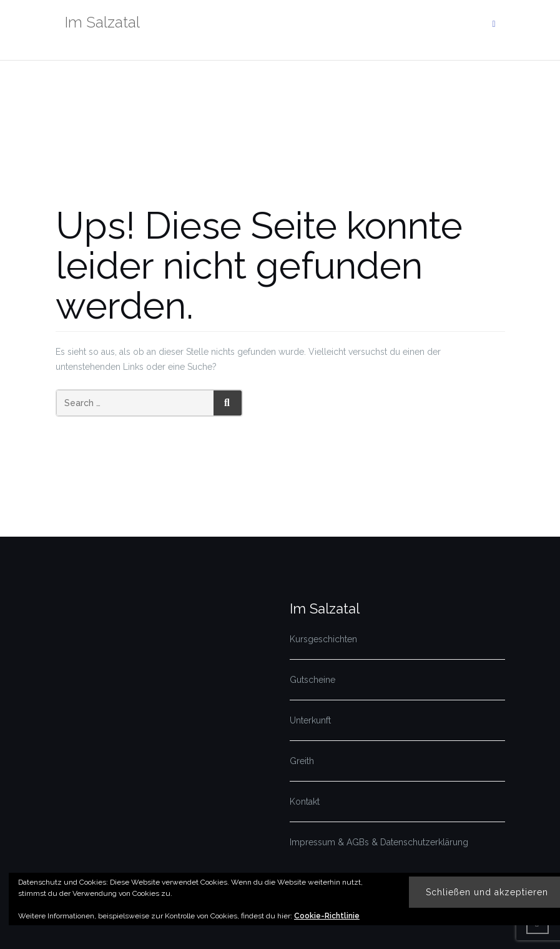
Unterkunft (310, 720)
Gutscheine (312, 680)
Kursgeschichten (323, 639)
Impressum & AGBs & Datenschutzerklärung (379, 842)
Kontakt (305, 802)
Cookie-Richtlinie (327, 916)
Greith (302, 761)
